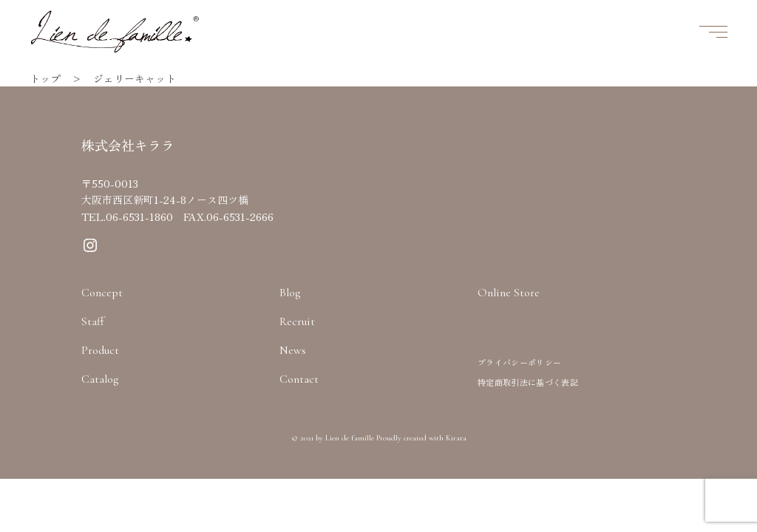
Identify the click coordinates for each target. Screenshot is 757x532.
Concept (102, 293)
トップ (45, 78)
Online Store (509, 293)
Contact (299, 379)
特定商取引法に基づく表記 (528, 382)
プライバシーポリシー (519, 362)
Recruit (297, 321)
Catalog (100, 379)
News (293, 350)
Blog (290, 293)
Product (100, 350)
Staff (93, 321)
